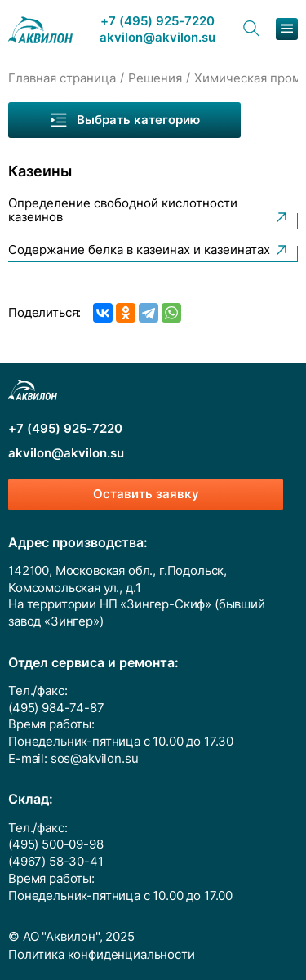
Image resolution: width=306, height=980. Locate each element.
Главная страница (62, 78)
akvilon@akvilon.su (157, 38)
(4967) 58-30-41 (56, 862)
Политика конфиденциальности (102, 955)
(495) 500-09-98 (56, 844)
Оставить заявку (146, 494)
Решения (155, 78)
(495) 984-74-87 (56, 708)
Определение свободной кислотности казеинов (149, 212)
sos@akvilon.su (95, 759)
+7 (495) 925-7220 (157, 22)
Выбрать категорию (124, 120)
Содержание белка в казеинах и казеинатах (149, 250)
